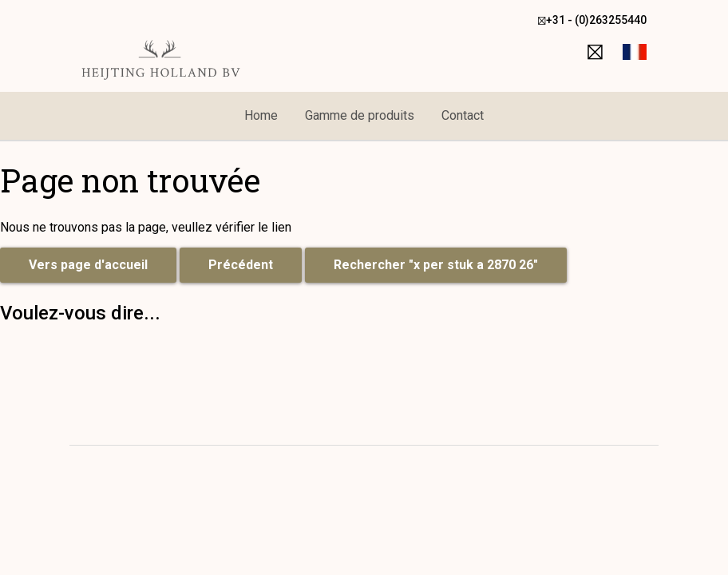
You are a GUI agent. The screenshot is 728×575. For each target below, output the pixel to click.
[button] (635, 52)
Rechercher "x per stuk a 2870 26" (436, 265)
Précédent (241, 265)
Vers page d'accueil (88, 265)
